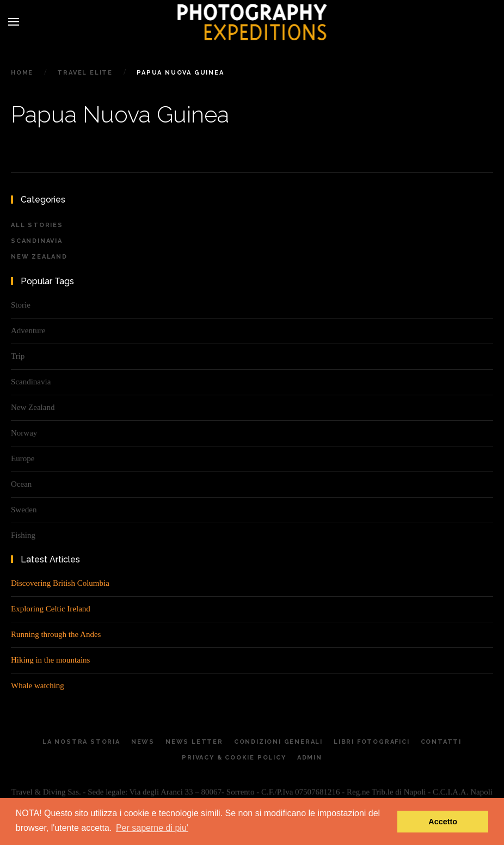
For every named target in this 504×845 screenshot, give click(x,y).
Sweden (24, 510)
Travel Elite (85, 73)
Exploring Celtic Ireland (51, 609)
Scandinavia (37, 241)
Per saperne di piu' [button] (152, 828)
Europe (23, 458)
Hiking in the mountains (50, 660)
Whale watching (38, 685)
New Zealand (39, 257)
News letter (194, 746)
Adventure (28, 330)
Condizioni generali (278, 746)
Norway (24, 433)
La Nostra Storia (81, 746)
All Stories (37, 225)
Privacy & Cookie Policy (234, 761)
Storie (21, 305)
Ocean (21, 484)
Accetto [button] (443, 822)
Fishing (23, 535)
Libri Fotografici (372, 746)
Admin (310, 761)
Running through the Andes (56, 634)
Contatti (441, 746)
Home (22, 73)
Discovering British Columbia (60, 583)
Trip (18, 356)
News (143, 746)
